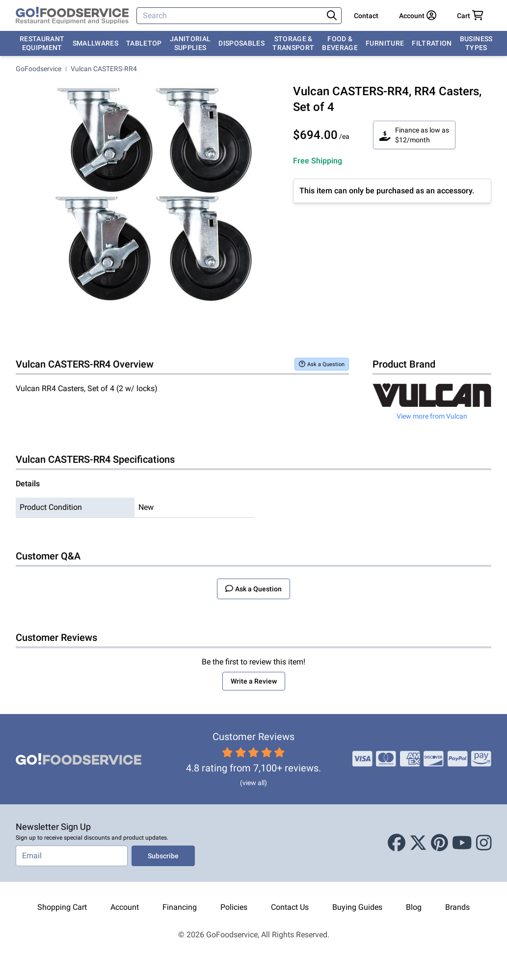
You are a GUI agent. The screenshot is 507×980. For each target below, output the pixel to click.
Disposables (241, 43)
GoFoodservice (39, 69)
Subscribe (163, 856)
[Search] (231, 16)
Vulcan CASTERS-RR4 (104, 69)
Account (125, 907)
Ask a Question (322, 364)
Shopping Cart (62, 907)
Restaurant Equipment (42, 43)
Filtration (432, 43)
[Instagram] (484, 843)
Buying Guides (357, 907)
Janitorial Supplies (190, 43)
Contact (366, 16)
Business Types (476, 43)
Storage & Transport (293, 43)
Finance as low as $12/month (414, 135)
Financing (180, 907)
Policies (234, 907)
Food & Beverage (340, 43)
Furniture (385, 43)
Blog (414, 907)
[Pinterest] (440, 843)
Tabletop (144, 43)
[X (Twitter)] (418, 843)
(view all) (253, 783)
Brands (457, 907)
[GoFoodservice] (72, 16)
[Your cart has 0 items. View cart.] (470, 16)
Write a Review (254, 681)
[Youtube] (462, 843)
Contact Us (290, 907)
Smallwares (96, 43)
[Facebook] (397, 843)
